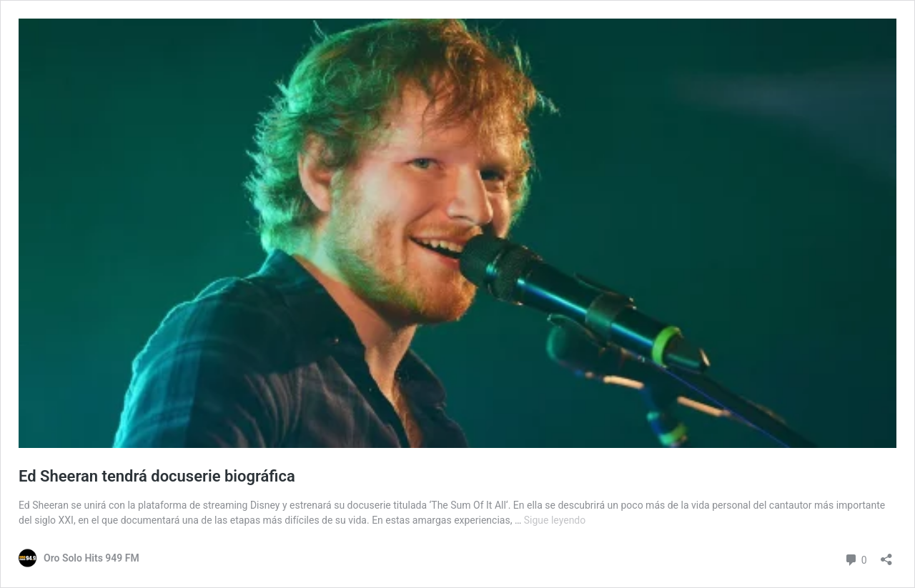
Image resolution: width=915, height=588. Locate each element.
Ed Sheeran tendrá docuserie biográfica (157, 476)
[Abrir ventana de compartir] (886, 555)
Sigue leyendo (555, 520)
